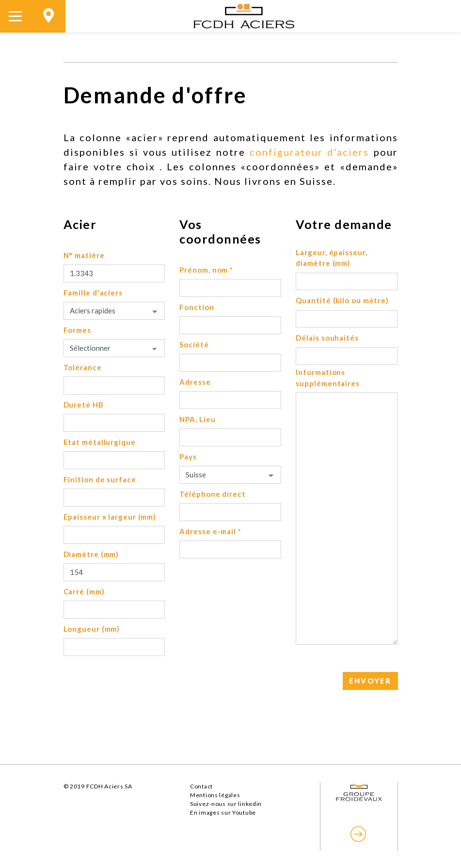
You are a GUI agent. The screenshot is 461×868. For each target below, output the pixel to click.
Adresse (195, 382)
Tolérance (83, 367)
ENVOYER (370, 681)
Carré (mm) (84, 591)
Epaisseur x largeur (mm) (110, 517)
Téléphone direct (212, 494)
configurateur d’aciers (309, 152)
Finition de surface (100, 479)
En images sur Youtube (223, 812)
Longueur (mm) (92, 629)
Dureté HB (84, 405)
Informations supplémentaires (328, 378)
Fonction (197, 307)
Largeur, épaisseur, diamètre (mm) (331, 258)
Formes (77, 330)
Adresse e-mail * (210, 531)
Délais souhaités (327, 338)
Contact (201, 786)
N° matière (84, 255)
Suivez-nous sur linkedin (226, 804)
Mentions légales (215, 795)
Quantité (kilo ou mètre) (342, 300)
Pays (188, 457)
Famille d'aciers (93, 293)
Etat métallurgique (100, 442)
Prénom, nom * (206, 270)
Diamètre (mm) (91, 554)
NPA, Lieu (197, 419)
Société (194, 344)
